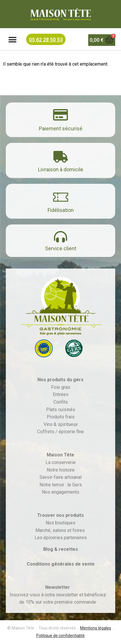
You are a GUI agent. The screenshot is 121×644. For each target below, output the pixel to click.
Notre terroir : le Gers (61, 485)
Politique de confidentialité (60, 636)
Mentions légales (96, 628)
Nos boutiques (60, 523)
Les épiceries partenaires (61, 538)
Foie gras (61, 387)
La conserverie (61, 462)
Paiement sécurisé (61, 128)
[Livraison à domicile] (61, 157)
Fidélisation (61, 210)
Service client (61, 248)
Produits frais (61, 417)
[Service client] (60, 237)
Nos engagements (60, 492)
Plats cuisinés (61, 410)
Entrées (61, 394)
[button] (12, 40)
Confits (61, 402)
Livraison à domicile (61, 169)
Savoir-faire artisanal (60, 477)
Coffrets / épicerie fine (60, 432)
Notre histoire (61, 470)
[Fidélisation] (61, 197)
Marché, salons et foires (61, 530)
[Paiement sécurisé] (60, 115)
